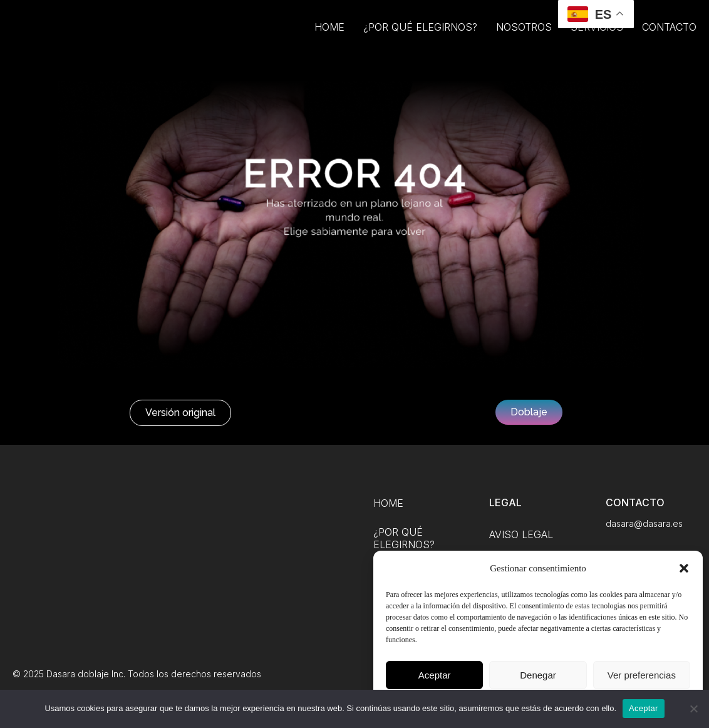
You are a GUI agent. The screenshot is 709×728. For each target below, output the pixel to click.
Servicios (597, 39)
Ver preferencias (642, 675)
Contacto (669, 39)
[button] (684, 568)
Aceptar (435, 675)
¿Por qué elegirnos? (420, 39)
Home (329, 39)
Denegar (538, 675)
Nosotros (524, 39)
